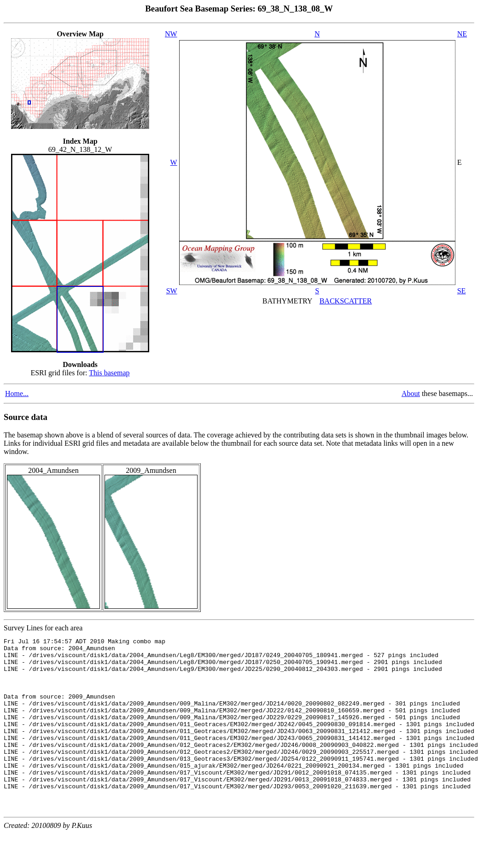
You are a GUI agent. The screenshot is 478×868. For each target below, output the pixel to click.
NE (462, 34)
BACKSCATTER (346, 301)
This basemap (109, 373)
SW (172, 291)
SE (462, 291)
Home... (17, 393)
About (411, 393)
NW (171, 34)
